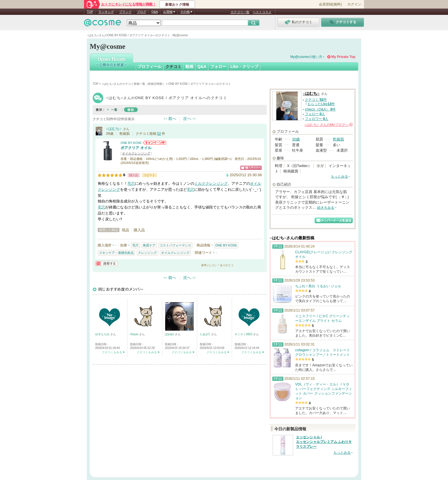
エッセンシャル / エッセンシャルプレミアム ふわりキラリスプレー (324, 442)
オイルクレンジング (136, 153)
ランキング (106, 12)
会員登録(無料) (330, 4)
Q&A (155, 12)
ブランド (125, 12)
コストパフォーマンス (175, 245)
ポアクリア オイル (136, 148)
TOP (90, 12)
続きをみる (326, 208)
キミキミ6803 (244, 334)
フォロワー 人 (317, 119)
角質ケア (149, 245)
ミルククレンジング (211, 183)
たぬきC (205, 334)
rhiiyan (135, 334)
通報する (107, 263)
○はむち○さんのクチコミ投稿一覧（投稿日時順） (133, 84)
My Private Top (343, 57)
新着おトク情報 (177, 5)
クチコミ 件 (316, 100)
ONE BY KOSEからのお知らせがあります (154, 143)
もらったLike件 (321, 104)
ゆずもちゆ (103, 334)
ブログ (142, 12)
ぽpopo (170, 334)
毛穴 (131, 183)
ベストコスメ (262, 12)
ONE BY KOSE (131, 143)
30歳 (296, 139)
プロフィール (149, 67)
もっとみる (339, 176)
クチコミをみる (112, 352)
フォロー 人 (315, 114)
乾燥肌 (338, 139)
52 (159, 134)
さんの (329, 125)
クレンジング (147, 253)
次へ (187, 119)
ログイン (354, 4)
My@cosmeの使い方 (306, 57)
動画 (189, 67)
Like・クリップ (244, 67)
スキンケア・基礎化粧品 (116, 253)
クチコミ (173, 67)
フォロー (218, 67)
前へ (172, 119)
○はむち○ (114, 129)
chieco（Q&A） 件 (320, 109)
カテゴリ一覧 (240, 12)
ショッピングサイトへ (251, 168)
